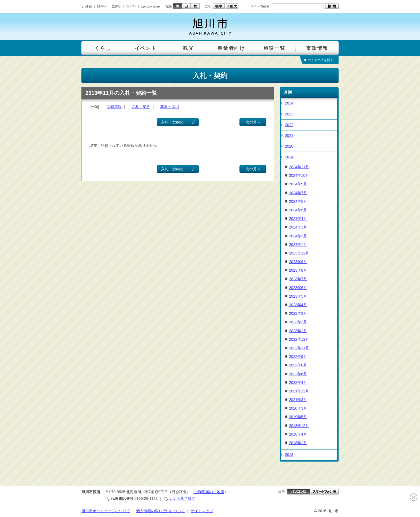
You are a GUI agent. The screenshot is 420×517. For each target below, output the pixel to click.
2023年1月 (298, 331)
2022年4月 (298, 383)
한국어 (131, 6)
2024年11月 (299, 167)
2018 (289, 455)
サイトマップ (202, 511)
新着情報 (114, 107)
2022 (289, 125)
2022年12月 (299, 339)
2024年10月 (299, 175)
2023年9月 (298, 262)
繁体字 (117, 6)
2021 (289, 136)
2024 (289, 103)
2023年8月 (298, 270)
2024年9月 (298, 184)
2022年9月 (298, 357)
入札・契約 (141, 107)
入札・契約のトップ (178, 122)
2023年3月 (298, 313)
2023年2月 (298, 322)
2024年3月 (298, 227)
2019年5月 (298, 417)
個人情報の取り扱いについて (160, 511)
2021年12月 (299, 391)
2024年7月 (298, 193)
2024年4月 (298, 219)
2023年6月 (298, 288)
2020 (289, 146)
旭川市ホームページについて (106, 511)
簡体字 (102, 6)
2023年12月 (299, 253)
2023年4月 (298, 305)
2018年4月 (298, 434)
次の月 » (253, 122)
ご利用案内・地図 (209, 492)
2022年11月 (299, 348)
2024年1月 (298, 245)
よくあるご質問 (182, 499)
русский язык (151, 6)
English (87, 6)
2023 (289, 114)
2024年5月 (298, 210)
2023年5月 (298, 296)
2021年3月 (298, 400)
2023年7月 (298, 279)
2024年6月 (298, 201)
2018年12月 (299, 426)
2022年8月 (298, 365)
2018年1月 (298, 443)
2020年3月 (298, 408)
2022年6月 (298, 374)
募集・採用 (170, 107)
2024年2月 (298, 236)
